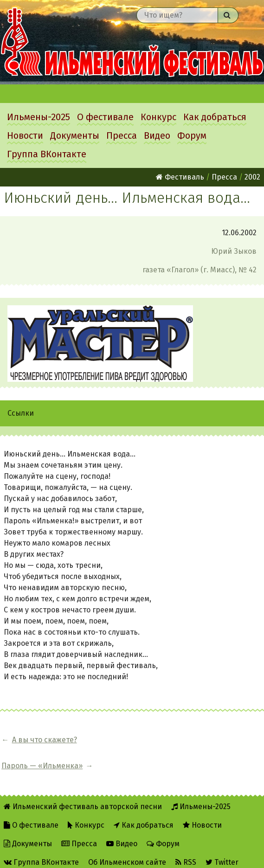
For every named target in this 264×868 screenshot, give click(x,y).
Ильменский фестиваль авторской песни (132, 42)
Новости (25, 135)
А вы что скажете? (45, 740)
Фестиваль (180, 177)
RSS (186, 836)
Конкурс (158, 117)
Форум (192, 135)
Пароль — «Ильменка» (141, 740)
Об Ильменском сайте (127, 836)
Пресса (122, 135)
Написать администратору (56, 855)
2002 (252, 177)
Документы (75, 135)
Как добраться (215, 117)
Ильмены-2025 (39, 117)
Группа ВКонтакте (47, 154)
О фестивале (105, 117)
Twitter (222, 836)
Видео (157, 135)
